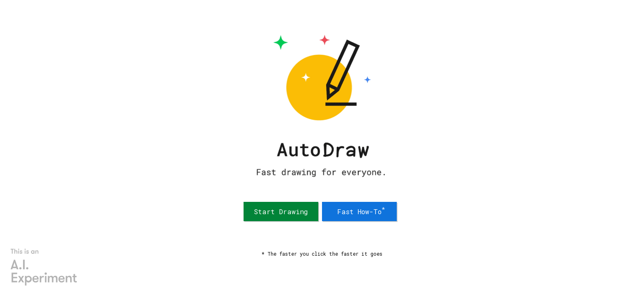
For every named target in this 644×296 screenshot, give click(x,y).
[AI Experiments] (44, 267)
